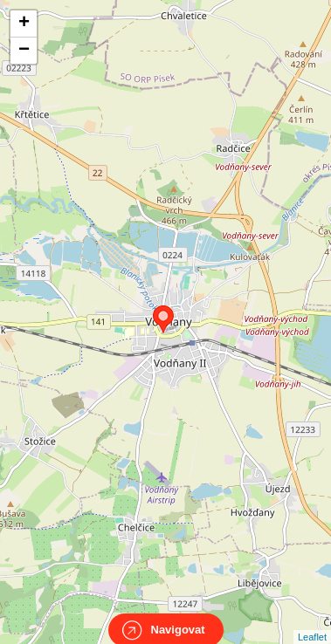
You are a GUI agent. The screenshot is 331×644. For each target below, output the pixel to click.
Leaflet (312, 621)
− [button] (24, 51)
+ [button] (24, 24)
